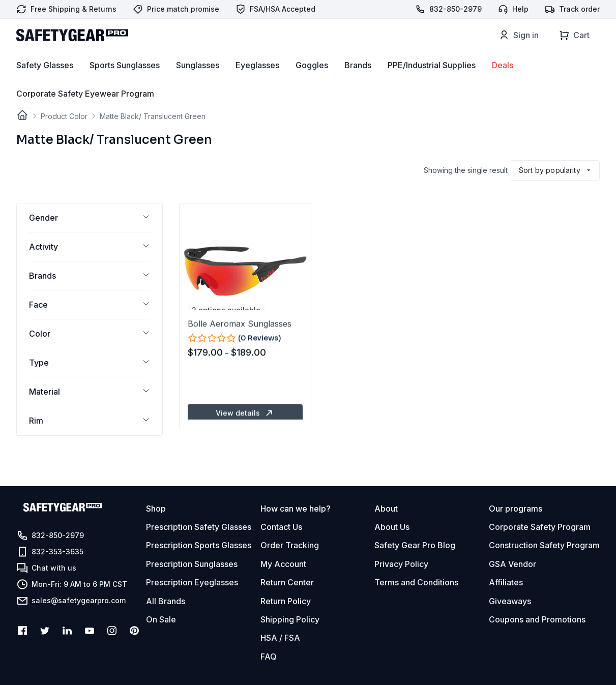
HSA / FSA (280, 638)
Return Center (287, 582)
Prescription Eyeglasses (192, 582)
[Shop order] (555, 170)
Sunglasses (198, 82)
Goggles (312, 82)
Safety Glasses (45, 82)
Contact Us (281, 527)
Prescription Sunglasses (192, 564)
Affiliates (506, 582)
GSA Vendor (512, 564)
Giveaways (510, 601)
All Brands (166, 601)
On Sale (161, 619)
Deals (503, 82)
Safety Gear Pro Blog (415, 545)
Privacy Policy (401, 564)
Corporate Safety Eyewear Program (85, 110)
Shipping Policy (290, 619)
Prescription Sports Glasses (199, 545)
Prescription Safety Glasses (199, 527)
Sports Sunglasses (125, 82)
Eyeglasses (257, 82)
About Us (392, 527)
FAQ (269, 657)
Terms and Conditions (416, 582)
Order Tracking (290, 545)
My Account (283, 564)
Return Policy (286, 601)
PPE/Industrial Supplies (432, 82)
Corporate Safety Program (540, 527)
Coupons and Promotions (537, 619)
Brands (358, 82)
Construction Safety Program (544, 545)
